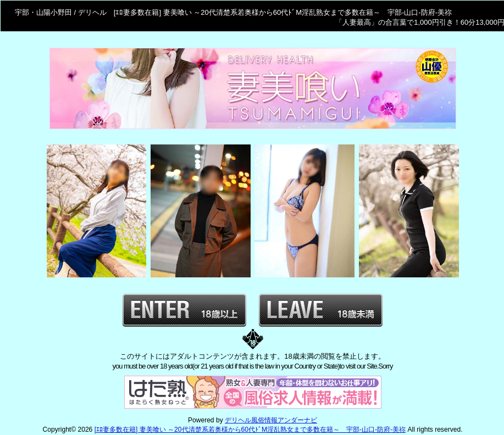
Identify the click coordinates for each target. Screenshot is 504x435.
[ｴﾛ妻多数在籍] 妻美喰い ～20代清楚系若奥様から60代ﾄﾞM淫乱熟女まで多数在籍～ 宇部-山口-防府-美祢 (250, 430)
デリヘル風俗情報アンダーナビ (271, 420)
